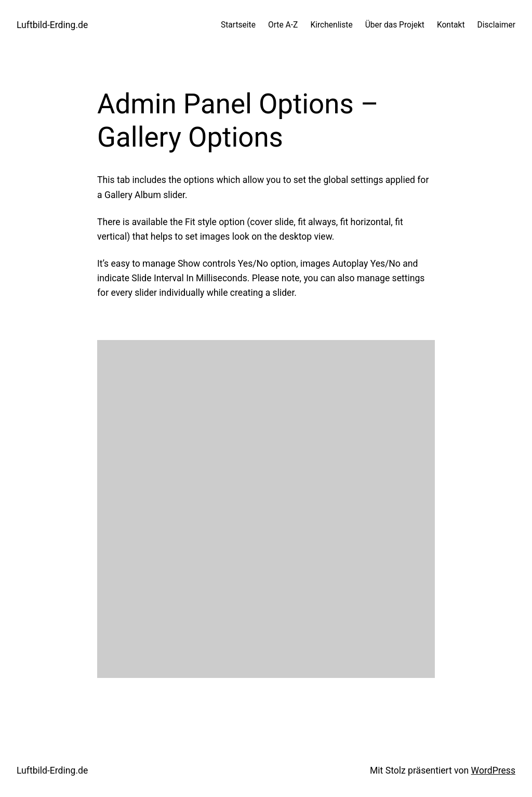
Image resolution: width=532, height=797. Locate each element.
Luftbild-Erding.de (52, 25)
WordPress (493, 770)
